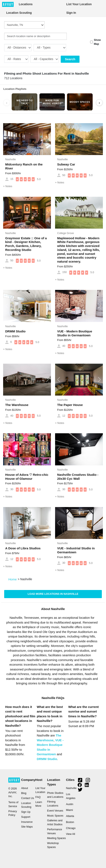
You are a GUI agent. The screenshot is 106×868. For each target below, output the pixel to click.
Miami (69, 810)
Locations (26, 4)
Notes (8, 186)
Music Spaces (55, 816)
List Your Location (79, 4)
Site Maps (27, 827)
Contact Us (28, 798)
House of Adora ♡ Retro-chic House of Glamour (27, 477)
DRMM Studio (15, 331)
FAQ (38, 797)
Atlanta (70, 816)
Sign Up (26, 812)
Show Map (97, 42)
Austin (70, 804)
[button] (7, 139)
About (25, 788)
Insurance (27, 822)
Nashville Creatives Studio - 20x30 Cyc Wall (78, 477)
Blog (24, 793)
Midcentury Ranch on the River (24, 166)
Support (26, 817)
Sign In (71, 13)
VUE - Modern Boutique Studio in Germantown (75, 333)
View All (71, 834)
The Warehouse (17, 405)
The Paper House (70, 405)
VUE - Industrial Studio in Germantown (76, 550)
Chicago (71, 828)
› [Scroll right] (99, 103)
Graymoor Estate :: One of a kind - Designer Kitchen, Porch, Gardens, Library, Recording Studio (26, 244)
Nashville (11, 159)
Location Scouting (19, 13)
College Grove (66, 233)
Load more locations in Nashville (53, 594)
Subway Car (66, 164)
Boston (70, 822)
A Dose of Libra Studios (23, 548)
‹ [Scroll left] (7, 103)
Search (70, 59)
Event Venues (55, 811)
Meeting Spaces (57, 838)
